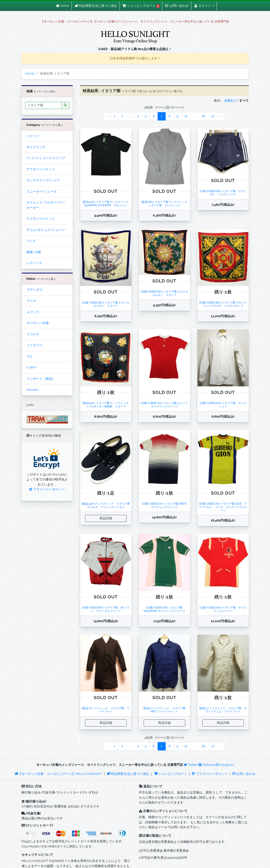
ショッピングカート (171, 774)
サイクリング (36, 147)
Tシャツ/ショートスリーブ (46, 158)
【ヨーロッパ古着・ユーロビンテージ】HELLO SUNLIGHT (58, 774)
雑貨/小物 (34, 252)
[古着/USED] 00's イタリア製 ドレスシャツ (223, 405)
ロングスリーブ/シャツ (43, 180)
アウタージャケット (41, 169)
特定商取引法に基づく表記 (128, 774)
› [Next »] (221, 116)
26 (203, 116)
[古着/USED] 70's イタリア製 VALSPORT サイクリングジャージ (164, 609)
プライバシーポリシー (47, 489)
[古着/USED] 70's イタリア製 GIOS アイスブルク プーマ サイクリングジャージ (223, 507)
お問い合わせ (244, 774)
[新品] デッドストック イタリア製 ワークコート (106, 710)
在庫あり (230, 101)
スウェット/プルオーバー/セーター (46, 205)
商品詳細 (106, 518)
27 (213, 116)
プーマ (31, 301)
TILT (30, 356)
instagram (225, 765)
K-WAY (32, 367)
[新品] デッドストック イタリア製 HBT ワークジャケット (166, 710)
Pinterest (207, 765)
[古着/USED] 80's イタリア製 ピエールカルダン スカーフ (106, 304)
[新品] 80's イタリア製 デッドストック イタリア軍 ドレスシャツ (166, 203)
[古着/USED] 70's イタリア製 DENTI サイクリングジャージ (166, 505)
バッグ (31, 241)
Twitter (191, 765)
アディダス (35, 290)
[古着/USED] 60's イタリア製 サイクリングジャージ (223, 609)
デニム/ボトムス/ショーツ (46, 230)
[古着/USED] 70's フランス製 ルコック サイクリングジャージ (166, 405)
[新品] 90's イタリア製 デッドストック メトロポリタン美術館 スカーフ (107, 405)
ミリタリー (35, 345)
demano (33, 390)
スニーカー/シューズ (42, 191)
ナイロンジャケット (41, 219)
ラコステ (33, 334)
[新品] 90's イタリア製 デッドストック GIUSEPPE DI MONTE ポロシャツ (107, 203)
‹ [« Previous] (107, 116)
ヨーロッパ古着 (38, 323)
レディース (34, 263)
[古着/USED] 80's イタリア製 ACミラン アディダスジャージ (106, 609)
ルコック (33, 312)
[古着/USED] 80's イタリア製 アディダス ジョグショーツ (223, 193)
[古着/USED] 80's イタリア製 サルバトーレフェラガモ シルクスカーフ (223, 304)
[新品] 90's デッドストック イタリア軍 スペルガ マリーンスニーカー (107, 505)
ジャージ (33, 136)
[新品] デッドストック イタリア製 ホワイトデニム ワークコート (223, 710)
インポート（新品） (41, 379)
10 (186, 116)
